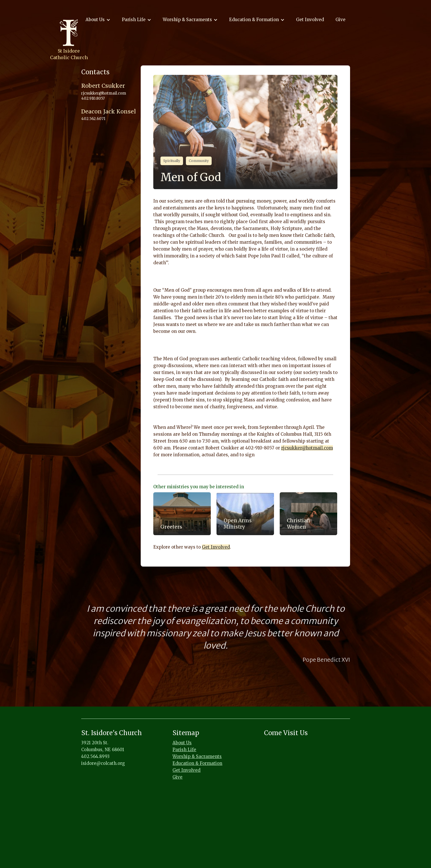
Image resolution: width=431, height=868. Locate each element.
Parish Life (184, 750)
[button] (98, 20)
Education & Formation (197, 763)
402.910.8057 (93, 98)
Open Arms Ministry (238, 524)
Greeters (171, 527)
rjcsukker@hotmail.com (307, 448)
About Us (182, 743)
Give (340, 20)
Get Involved (310, 20)
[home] (69, 40)
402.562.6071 (93, 119)
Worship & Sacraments (197, 756)
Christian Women (298, 524)
